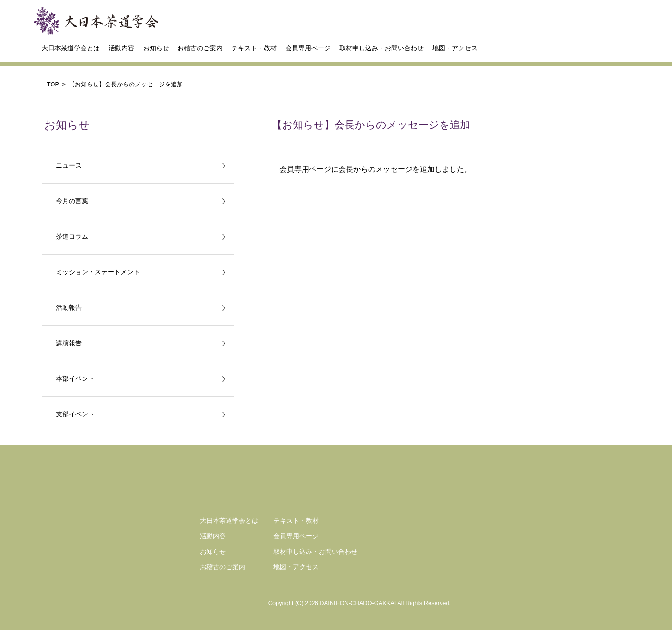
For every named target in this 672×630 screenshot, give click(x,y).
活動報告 (69, 308)
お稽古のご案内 (200, 48)
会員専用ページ (308, 48)
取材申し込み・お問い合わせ (381, 48)
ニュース (69, 165)
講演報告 (69, 343)
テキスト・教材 (254, 48)
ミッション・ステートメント (98, 272)
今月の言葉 (72, 201)
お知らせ (156, 48)
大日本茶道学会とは (71, 48)
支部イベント (75, 414)
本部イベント (75, 379)
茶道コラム (72, 237)
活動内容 (121, 48)
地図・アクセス (455, 48)
